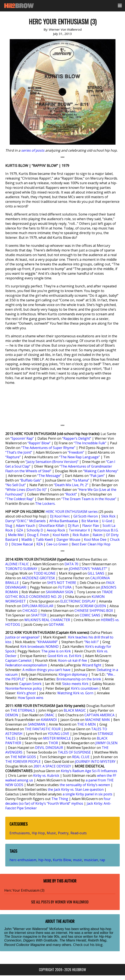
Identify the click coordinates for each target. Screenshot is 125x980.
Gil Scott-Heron (86, 516)
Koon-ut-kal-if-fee (73, 660)
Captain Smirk (30, 684)
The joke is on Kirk (56, 651)
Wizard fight (92, 665)
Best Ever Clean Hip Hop (91, 544)
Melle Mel (16, 535)
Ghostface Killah (52, 526)
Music (51, 833)
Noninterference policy (24, 688)
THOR (53, 743)
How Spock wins (31, 698)
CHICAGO (30, 611)
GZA (20, 530)
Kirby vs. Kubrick (46, 775)
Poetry (63, 833)
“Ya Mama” (81, 480)
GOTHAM (56, 625)
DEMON (12, 715)
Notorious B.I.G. (106, 530)
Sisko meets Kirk (75, 684)
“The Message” (49, 476)
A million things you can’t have (46, 670)
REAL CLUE (81, 757)
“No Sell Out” (16, 485)
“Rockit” (71, 494)
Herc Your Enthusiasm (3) (24, 890)
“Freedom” (76, 452)
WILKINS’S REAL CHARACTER (47, 620)
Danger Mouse (68, 539)
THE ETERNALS (23, 710)
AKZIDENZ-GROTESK (38, 578)
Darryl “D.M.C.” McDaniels (25, 521)
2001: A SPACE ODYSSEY (52, 766)
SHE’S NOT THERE (62, 583)
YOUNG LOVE (58, 734)
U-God (107, 521)
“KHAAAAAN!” (47, 642)
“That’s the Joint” (19, 452)
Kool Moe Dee (95, 539)
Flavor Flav (91, 526)
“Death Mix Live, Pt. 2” (71, 485)
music (78, 860)
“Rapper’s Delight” (77, 438)
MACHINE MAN (98, 720)
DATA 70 (71, 564)
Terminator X (79, 530)
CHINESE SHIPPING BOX (94, 611)
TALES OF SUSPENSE (74, 752)
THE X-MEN (87, 724)
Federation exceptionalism (26, 665)
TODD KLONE (44, 573)
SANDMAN (37, 724)
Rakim (98, 535)
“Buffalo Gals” (31, 480)
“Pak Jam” (97, 476)
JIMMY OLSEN (106, 743)
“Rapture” (13, 457)
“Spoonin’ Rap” (22, 438)
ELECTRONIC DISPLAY (78, 601)
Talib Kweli (44, 539)
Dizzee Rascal (22, 544)
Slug (9, 526)
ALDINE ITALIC (17, 564)
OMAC (49, 715)
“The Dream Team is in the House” (89, 499)
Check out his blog (88, 945)
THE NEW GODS (23, 757)
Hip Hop (38, 833)
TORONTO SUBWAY (21, 569)
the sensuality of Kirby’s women (85, 785)
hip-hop (45, 860)
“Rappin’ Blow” (39, 443)
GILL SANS (96, 573)
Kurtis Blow (62, 860)
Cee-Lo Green (57, 544)
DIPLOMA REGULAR (38, 606)
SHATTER (39, 615)
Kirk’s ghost (26, 693)
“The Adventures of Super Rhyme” (48, 448)
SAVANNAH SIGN (60, 592)
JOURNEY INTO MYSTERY (95, 762)
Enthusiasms (20, 833)
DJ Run (73, 526)
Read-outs (79, 833)
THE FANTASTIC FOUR (43, 729)
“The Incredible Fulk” (90, 443)
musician (91, 860)
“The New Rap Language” (79, 457)
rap (102, 860)
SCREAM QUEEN (93, 606)
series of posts (33, 150)
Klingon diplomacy (73, 674)
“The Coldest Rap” (20, 499)
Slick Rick (108, 516)
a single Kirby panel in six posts (87, 794)
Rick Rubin (81, 535)
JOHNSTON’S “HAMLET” (88, 569)
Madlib (27, 539)
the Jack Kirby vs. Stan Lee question (76, 789)
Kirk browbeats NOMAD (39, 646)
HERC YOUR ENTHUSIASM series (72, 512)
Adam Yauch (25, 526)
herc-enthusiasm (23, 860)
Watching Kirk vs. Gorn (75, 693)
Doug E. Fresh (38, 535)
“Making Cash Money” (101, 471)
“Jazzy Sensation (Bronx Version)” (52, 462)
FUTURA (65, 587)
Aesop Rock (56, 530)
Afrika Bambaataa (64, 521)
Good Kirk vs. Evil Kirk (65, 656)
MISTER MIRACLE (57, 738)
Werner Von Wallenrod (72, 902)
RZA (40, 544)
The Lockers (45, 504)
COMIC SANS (90, 615)
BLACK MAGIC (75, 710)
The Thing (60, 799)
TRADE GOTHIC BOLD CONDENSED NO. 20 (59, 594)
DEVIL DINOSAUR (49, 748)
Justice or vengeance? (22, 637)
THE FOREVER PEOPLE (23, 762)
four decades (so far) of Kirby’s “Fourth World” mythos (58, 801)
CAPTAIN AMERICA (99, 715)
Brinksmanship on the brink (79, 679)
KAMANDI (49, 720)
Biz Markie (90, 521)
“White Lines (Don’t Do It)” (26, 490)
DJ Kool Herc (60, 516)
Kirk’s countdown (85, 688)
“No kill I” (91, 642)
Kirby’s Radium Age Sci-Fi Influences (89, 771)
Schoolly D (35, 530)
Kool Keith (61, 535)
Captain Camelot (18, 660)
